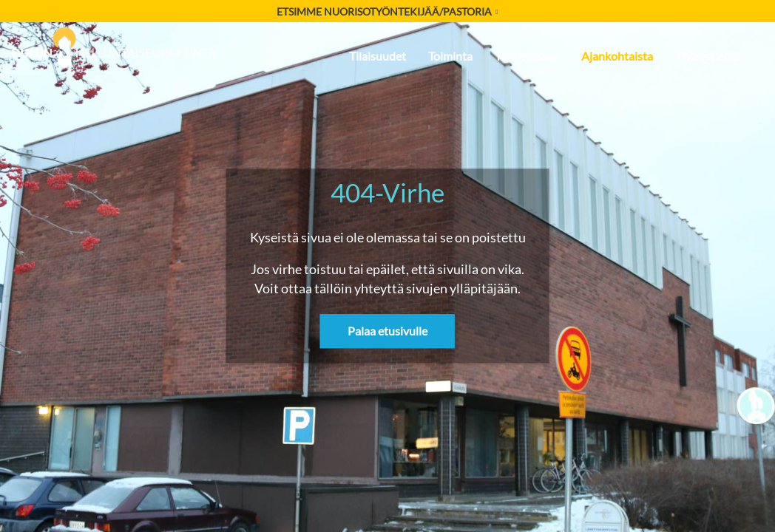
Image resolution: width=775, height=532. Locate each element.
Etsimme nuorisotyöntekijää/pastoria (387, 11)
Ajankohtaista (617, 56)
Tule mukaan (527, 56)
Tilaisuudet (378, 56)
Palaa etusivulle (387, 331)
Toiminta (450, 56)
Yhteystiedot (708, 56)
